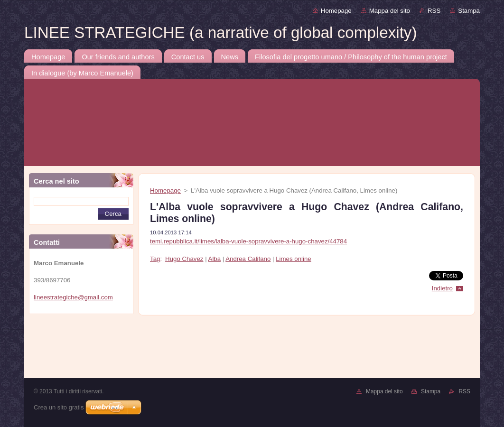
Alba (215, 259)
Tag (155, 259)
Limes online (293, 259)
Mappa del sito (390, 11)
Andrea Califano (248, 259)
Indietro (442, 288)
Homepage (336, 11)
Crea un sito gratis (59, 407)
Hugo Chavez (184, 259)
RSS (434, 11)
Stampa (469, 11)
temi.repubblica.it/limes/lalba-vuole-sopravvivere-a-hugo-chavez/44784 (248, 241)
